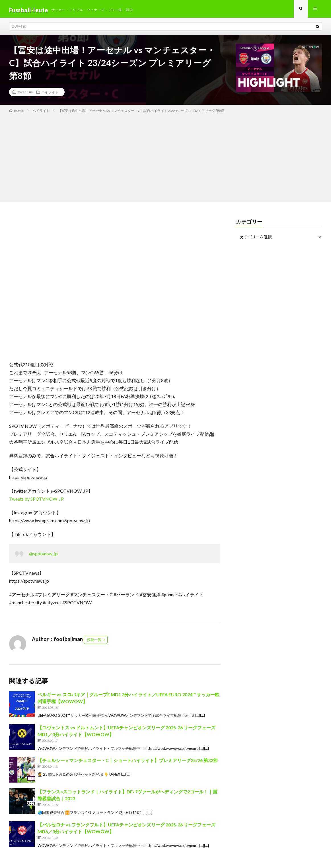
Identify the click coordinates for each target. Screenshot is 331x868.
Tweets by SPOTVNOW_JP (36, 501)
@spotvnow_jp (43, 556)
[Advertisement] (165, 159)
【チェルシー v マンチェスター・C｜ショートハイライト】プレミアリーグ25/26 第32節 (128, 763)
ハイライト (50, 94)
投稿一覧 (94, 642)
